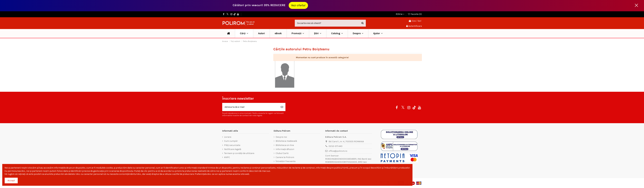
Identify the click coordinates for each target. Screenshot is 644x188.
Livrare (228, 137)
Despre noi (281, 137)
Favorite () (415, 14)
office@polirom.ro (338, 151)
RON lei (400, 14)
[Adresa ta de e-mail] (250, 107)
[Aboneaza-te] (282, 107)
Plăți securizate (232, 145)
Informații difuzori (285, 149)
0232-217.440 (336, 146)
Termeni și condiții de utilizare (239, 153)
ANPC (227, 157)
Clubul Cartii (282, 153)
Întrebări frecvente (286, 161)
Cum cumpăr (231, 141)
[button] (298, 33)
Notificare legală (233, 149)
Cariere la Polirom (285, 157)
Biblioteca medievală (286, 141)
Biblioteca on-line (285, 145)
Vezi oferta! (298, 5)
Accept (11, 181)
